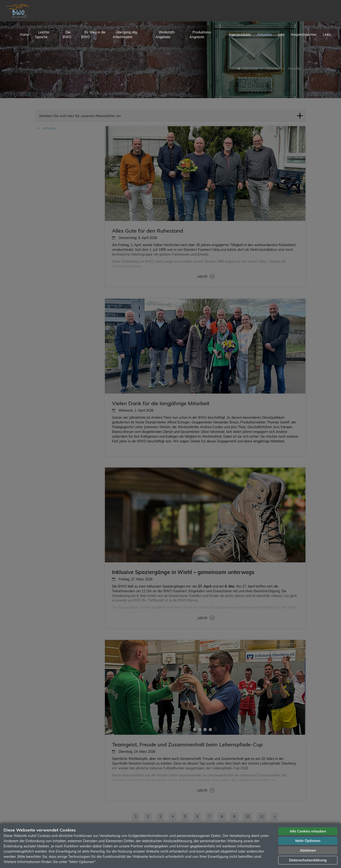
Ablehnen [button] (308, 850)
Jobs (281, 35)
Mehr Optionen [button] (308, 841)
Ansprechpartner (304, 35)
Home (25, 35)
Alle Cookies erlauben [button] (308, 831)
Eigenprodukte (240, 35)
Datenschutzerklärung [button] (308, 860)
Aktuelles (264, 35)
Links (327, 35)
